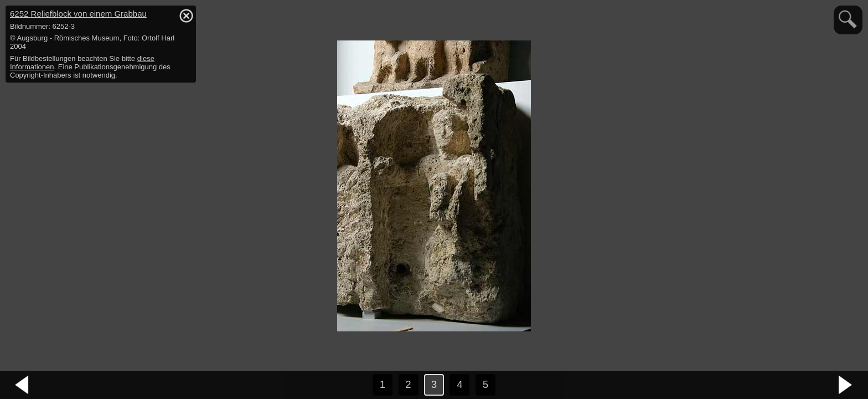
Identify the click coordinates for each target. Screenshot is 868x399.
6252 (78, 14)
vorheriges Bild (22, 385)
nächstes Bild (846, 385)
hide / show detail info (186, 16)
